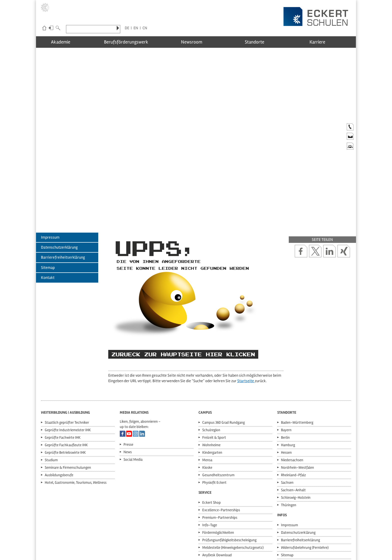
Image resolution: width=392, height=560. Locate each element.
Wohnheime (211, 402)
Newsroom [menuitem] (196, 42)
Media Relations (134, 369)
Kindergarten (212, 409)
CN (145, 28)
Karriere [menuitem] (324, 42)
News (128, 409)
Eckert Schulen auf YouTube (129, 391)
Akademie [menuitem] (68, 42)
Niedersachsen (292, 417)
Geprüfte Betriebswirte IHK (65, 409)
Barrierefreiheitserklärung (63, 214)
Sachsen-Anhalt (293, 447)
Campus (205, 369)
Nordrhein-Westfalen (297, 424)
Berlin (285, 394)
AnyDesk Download (217, 512)
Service (205, 449)
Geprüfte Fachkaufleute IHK (66, 402)
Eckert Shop (211, 459)
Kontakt (48, 235)
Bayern (286, 387)
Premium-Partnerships (220, 474)
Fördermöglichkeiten (218, 489)
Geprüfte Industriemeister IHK (68, 387)
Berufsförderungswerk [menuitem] (132, 42)
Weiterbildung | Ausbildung (65, 369)
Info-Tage (210, 482)
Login (51, 29)
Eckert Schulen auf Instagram (136, 391)
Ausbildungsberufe (59, 432)
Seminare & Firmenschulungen (68, 424)
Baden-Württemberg (297, 379)
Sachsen (287, 439)
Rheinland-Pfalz (293, 432)
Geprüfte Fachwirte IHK (63, 394)
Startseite (246, 338)
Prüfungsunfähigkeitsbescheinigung (229, 497)
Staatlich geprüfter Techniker (67, 379)
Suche (58, 29)
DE (127, 28)
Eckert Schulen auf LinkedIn (142, 391)
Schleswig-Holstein (296, 454)
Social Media (133, 416)
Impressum (50, 194)
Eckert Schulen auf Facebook (123, 391)
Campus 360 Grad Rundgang (223, 379)
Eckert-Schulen (44, 29)
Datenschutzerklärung (59, 204)
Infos (282, 472)
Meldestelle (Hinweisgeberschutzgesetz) (233, 504)
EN (136, 28)
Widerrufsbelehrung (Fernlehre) (305, 504)
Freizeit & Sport (214, 394)
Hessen (286, 409)
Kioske (207, 424)
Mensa (207, 417)
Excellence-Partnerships (221, 467)
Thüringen (289, 462)
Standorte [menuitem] (260, 42)
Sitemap (48, 224)
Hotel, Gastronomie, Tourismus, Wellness (76, 439)
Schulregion (211, 387)
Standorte (287, 369)
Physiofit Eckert (214, 439)
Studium (51, 417)
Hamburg (288, 402)
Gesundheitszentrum (218, 432)
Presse (128, 401)
